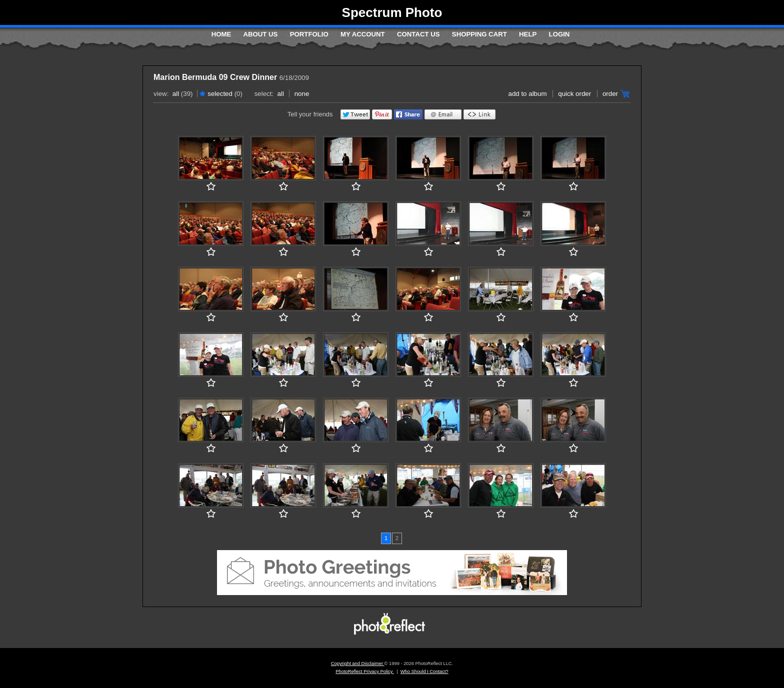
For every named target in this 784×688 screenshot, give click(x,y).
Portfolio (309, 34)
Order (610, 94)
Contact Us (418, 34)
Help (528, 34)
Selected (220, 94)
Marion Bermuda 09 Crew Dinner (215, 77)
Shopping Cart (479, 34)
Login (559, 34)
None (302, 94)
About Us (261, 34)
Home (221, 34)
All (176, 94)
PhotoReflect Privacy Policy (365, 672)
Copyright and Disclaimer (358, 664)
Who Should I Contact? (424, 672)
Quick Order (574, 94)
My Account (363, 34)
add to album (527, 94)
